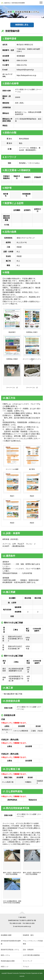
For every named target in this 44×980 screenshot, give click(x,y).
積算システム (5, 955)
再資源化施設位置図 (8, 961)
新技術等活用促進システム (10, 950)
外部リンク (5, 967)
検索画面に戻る (22, 25)
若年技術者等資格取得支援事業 (11, 942)
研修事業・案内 (28, 935)
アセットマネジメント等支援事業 (33, 942)
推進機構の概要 (6, 935)
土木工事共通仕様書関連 (31, 955)
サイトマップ (27, 961)
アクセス (26, 967)
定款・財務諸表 (28, 950)
